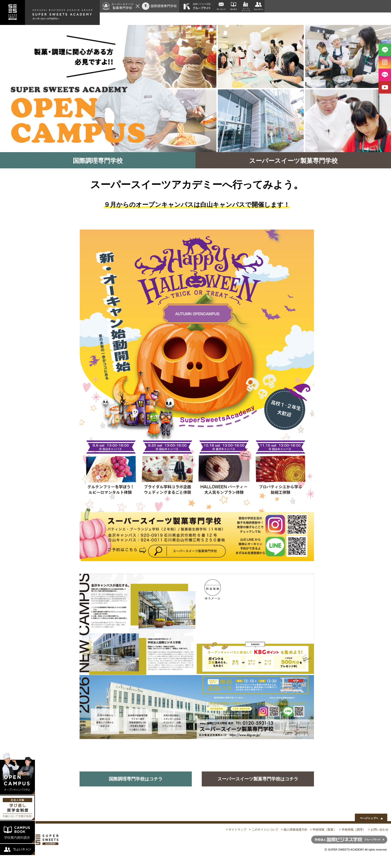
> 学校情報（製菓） (323, 830)
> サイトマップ (236, 830)
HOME (191, 19)
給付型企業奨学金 (237, 19)
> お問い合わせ (378, 830)
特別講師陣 (340, 19)
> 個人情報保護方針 (294, 830)
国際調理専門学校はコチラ (136, 779)
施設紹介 (318, 19)
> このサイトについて (264, 830)
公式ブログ (377, 19)
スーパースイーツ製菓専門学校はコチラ (258, 779)
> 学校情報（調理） (352, 830)
